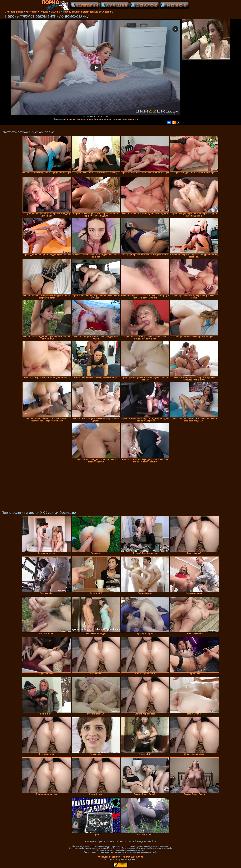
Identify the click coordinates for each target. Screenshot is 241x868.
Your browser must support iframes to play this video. (96, 68)
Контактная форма (109, 857)
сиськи (72, 119)
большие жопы (102, 119)
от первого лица (119, 119)
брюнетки (133, 119)
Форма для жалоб (133, 857)
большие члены (85, 119)
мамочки (64, 119)
